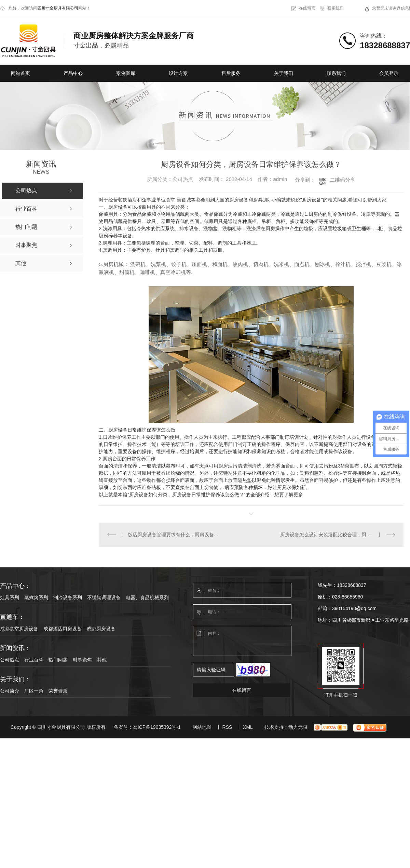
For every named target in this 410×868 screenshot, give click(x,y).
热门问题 (58, 660)
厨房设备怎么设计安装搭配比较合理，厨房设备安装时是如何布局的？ (338, 535)
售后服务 (231, 73)
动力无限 (298, 727)
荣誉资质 (58, 691)
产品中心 (73, 73)
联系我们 (336, 8)
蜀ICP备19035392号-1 (157, 727)
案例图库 (126, 73)
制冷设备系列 (68, 597)
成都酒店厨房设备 (63, 629)
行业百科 (34, 660)
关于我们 (284, 73)
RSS (227, 727)
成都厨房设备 (101, 629)
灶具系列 (10, 597)
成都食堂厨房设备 (19, 629)
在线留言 (307, 8)
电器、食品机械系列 (147, 597)
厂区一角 (34, 691)
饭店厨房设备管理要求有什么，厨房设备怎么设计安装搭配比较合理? (175, 535)
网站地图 (202, 727)
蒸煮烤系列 (36, 597)
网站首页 (20, 73)
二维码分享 (343, 180)
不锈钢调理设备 (104, 597)
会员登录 (389, 73)
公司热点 (10, 660)
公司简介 (10, 691)
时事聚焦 (82, 660)
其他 (102, 660)
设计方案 (178, 73)
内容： (243, 641)
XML (248, 727)
